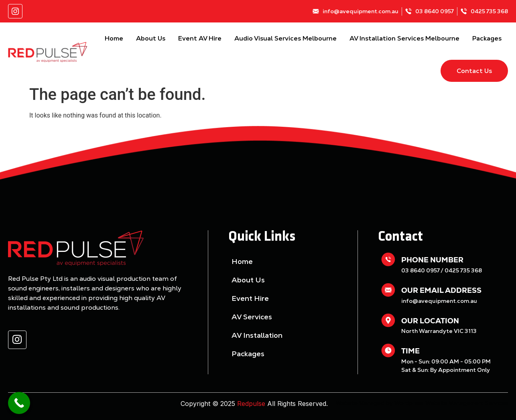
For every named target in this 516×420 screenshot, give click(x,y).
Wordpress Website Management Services (451, 403)
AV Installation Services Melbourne (404, 38)
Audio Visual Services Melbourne (285, 38)
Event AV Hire (200, 38)
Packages (487, 38)
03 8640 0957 (420, 270)
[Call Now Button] (19, 403)
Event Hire (250, 298)
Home (114, 38)
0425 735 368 (463, 270)
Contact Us (474, 71)
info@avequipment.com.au (439, 301)
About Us (151, 38)
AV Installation (257, 335)
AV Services (252, 317)
